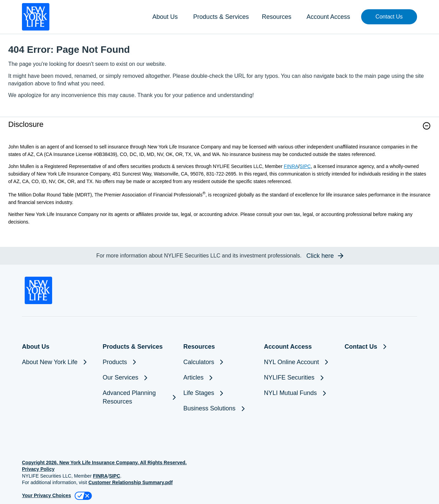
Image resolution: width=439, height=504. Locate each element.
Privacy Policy (38, 469)
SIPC (305, 166)
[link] (219, 130)
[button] (389, 17)
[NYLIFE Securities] (300, 378)
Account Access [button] (328, 17)
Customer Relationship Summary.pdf (131, 482)
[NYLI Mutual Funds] (300, 393)
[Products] (139, 362)
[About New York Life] (58, 362)
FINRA (291, 166)
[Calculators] (219, 362)
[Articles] (219, 378)
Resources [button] (276, 17)
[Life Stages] (219, 393)
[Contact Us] (381, 347)
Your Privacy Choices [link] (46, 495)
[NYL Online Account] (300, 362)
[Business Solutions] (219, 409)
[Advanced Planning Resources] (139, 397)
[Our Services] (139, 378)
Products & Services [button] (221, 17)
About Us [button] (165, 17)
